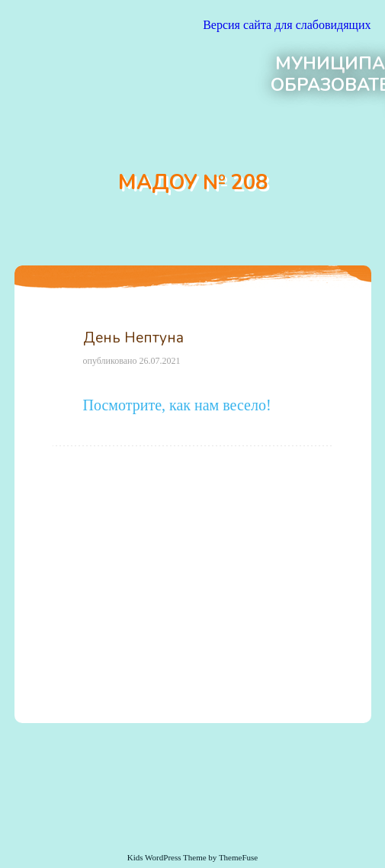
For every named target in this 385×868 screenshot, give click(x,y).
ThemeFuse (238, 857)
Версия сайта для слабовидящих (287, 25)
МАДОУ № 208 (193, 183)
